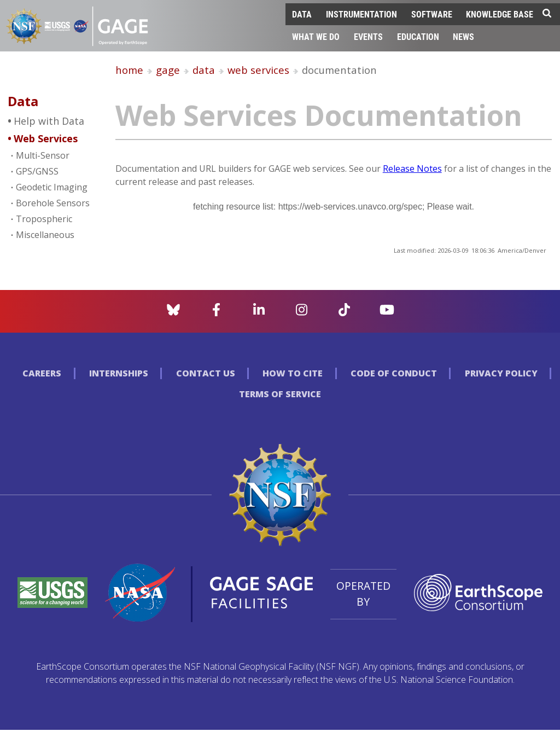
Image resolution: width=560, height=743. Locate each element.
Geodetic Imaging (52, 187)
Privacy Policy (501, 373)
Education (418, 36)
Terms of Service (280, 394)
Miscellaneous (45, 235)
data (204, 70)
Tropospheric (44, 219)
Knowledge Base (500, 14)
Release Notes (412, 169)
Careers (42, 373)
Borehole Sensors (53, 203)
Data (302, 14)
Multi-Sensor (43, 155)
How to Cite (293, 373)
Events (368, 36)
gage (168, 70)
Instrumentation (361, 14)
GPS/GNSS (37, 171)
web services (258, 70)
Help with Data (49, 121)
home (129, 70)
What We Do (316, 36)
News (463, 36)
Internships (119, 373)
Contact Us (206, 373)
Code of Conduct (394, 373)
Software (432, 14)
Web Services (46, 138)
